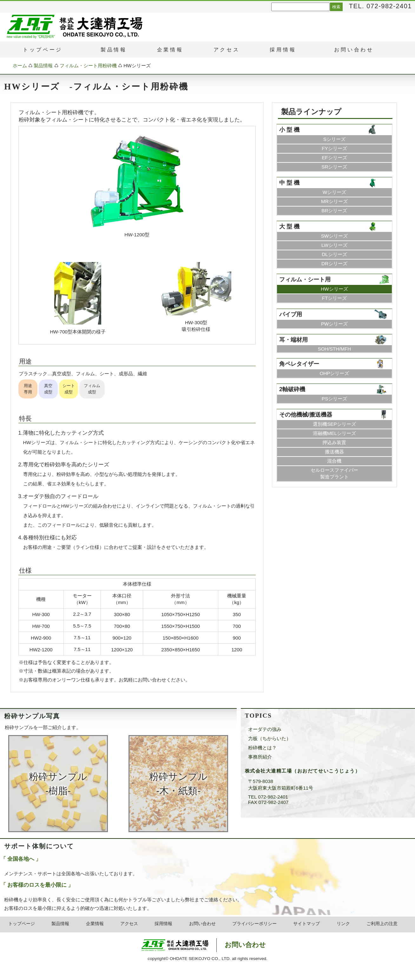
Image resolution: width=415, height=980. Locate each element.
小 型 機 (289, 130)
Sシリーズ (334, 139)
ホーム (20, 66)
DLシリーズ (334, 254)
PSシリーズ (334, 399)
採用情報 (163, 924)
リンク (343, 924)
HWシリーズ (334, 289)
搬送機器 (334, 452)
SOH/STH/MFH (335, 349)
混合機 (334, 461)
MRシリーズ (334, 201)
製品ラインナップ (311, 112)
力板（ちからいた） (270, 738)
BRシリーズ (334, 210)
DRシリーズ (334, 263)
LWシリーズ (334, 245)
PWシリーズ (334, 324)
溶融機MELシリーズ (334, 433)
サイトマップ (306, 924)
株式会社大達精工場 (191, 945)
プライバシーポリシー (254, 924)
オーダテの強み (265, 729)
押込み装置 (334, 442)
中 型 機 (289, 183)
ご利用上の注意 (382, 924)
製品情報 (43, 66)
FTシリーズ (335, 298)
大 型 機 (289, 226)
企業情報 (170, 50)
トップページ (22, 924)
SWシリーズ (334, 236)
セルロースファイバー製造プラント (334, 473)
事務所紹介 (260, 757)
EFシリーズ (334, 158)
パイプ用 (291, 314)
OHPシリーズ (334, 373)
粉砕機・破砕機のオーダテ (31, 26)
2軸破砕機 (292, 389)
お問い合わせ (202, 924)
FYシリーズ (334, 148)
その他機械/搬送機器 (306, 414)
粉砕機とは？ (262, 748)
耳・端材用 (293, 340)
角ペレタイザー (299, 364)
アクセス (129, 924)
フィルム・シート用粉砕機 (88, 66)
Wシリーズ (334, 192)
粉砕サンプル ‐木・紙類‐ (178, 784)
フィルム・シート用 (305, 279)
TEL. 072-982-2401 (380, 6)
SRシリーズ (334, 167)
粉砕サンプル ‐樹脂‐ (58, 784)
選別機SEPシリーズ (334, 424)
